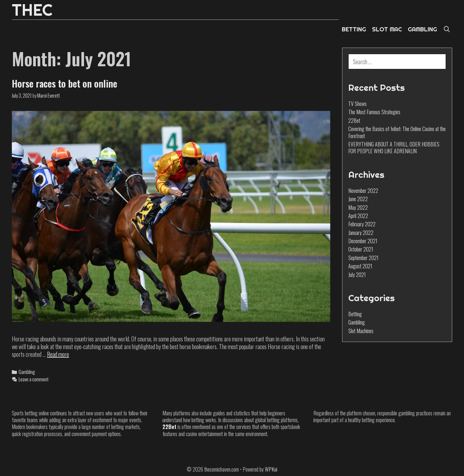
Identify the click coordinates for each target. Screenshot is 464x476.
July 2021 (357, 275)
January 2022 (361, 233)
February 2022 (362, 224)
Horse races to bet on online (65, 83)
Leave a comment (34, 379)
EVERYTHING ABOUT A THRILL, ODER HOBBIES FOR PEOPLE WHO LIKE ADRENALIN (394, 147)
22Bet (354, 120)
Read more (58, 354)
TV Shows (357, 104)
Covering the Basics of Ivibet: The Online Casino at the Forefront (397, 132)
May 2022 (358, 207)
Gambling (27, 372)
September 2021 (363, 258)
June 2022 (358, 199)
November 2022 (363, 191)
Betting (355, 314)
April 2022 (358, 216)
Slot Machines (361, 331)
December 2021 (363, 241)
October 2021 (361, 249)
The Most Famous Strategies (374, 112)
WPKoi (271, 469)
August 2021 (360, 266)
